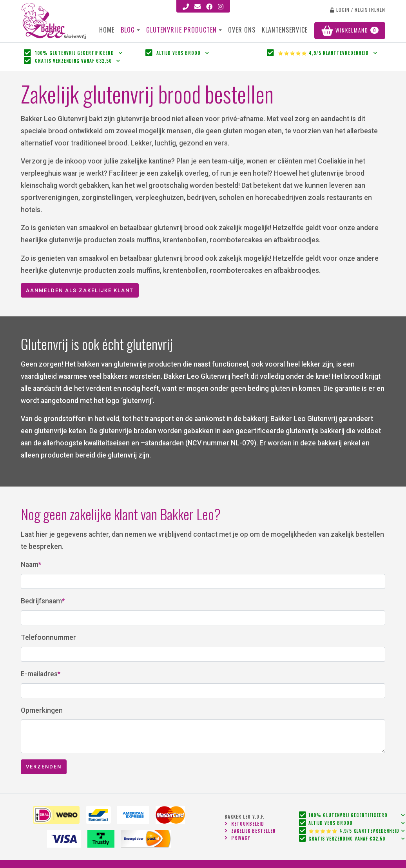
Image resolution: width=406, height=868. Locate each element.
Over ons (242, 30)
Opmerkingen (42, 710)
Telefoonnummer (48, 637)
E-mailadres (39, 674)
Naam (30, 565)
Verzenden (44, 767)
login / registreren (358, 10)
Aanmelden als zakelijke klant (80, 290)
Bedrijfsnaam (41, 601)
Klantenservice (285, 30)
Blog (128, 30)
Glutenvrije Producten (182, 30)
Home (107, 30)
